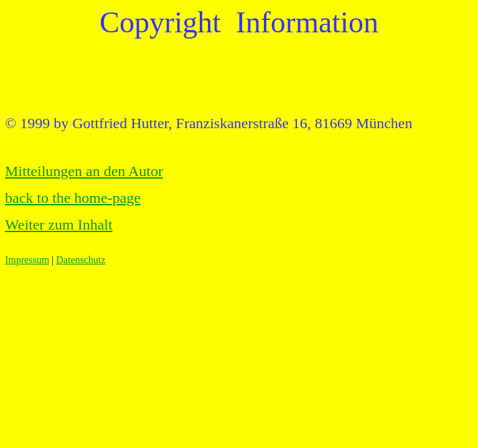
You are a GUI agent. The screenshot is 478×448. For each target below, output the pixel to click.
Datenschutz (81, 260)
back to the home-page (73, 198)
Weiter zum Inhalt (59, 225)
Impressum (27, 260)
